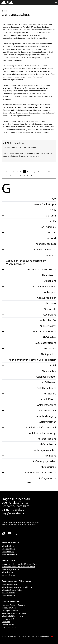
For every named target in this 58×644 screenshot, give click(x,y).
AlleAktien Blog (8, 552)
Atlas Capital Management (12, 616)
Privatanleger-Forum (10, 569)
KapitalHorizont (8, 624)
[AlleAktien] (8, 2)
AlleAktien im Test (9, 596)
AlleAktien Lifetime (9, 554)
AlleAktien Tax (7, 572)
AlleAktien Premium (10, 584)
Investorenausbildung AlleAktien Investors (19, 564)
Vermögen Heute (9, 627)
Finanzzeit (6, 622)
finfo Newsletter (8, 593)
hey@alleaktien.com (15, 513)
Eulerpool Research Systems (13, 605)
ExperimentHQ (8, 619)
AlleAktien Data (8, 546)
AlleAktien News (8, 549)
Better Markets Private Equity (14, 613)
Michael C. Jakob (8, 575)
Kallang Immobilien (10, 611)
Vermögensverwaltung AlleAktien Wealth (18, 567)
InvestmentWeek (9, 608)
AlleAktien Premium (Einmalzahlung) (17, 587)
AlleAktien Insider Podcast (12, 590)
